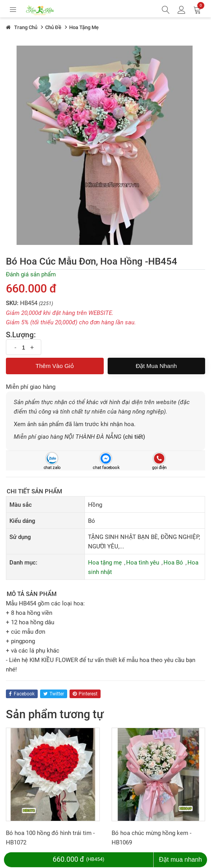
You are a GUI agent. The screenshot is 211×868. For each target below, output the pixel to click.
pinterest (85, 694)
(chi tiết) (134, 437)
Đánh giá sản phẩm (31, 274)
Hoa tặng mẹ (105, 563)
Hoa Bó (173, 563)
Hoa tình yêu (143, 563)
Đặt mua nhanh (156, 366)
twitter (54, 694)
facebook (22, 694)
